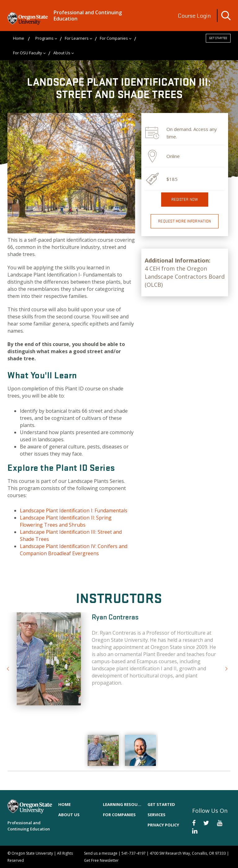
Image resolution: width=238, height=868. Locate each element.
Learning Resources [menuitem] (122, 804)
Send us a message (101, 853)
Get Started (218, 38)
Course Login (194, 16)
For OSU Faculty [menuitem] (28, 53)
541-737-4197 (134, 853)
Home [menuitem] (19, 38)
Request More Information (185, 221)
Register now (185, 199)
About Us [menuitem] (62, 53)
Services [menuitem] (156, 815)
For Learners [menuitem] (77, 38)
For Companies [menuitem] (114, 38)
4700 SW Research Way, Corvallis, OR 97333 (188, 853)
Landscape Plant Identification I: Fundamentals (74, 510)
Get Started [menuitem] (161, 804)
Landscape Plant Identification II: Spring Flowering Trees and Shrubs (66, 521)
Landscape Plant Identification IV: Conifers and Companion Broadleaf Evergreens (74, 550)
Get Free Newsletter (101, 860)
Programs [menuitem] (44, 38)
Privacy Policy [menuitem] (163, 825)
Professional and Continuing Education (88, 16)
